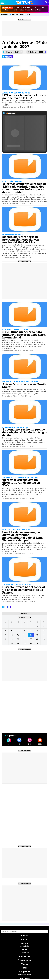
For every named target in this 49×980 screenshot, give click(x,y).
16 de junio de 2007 (35, 52)
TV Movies (25, 953)
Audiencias (24, 956)
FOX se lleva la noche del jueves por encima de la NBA (24, 97)
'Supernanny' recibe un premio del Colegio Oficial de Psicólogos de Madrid (24, 432)
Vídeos (25, 964)
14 (24, 635)
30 (37, 643)
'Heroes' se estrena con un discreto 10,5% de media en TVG (21, 483)
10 (44, 631)
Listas (25, 949)
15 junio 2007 (25, 14)
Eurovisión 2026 (24, 975)
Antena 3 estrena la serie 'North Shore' (24, 386)
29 (31, 643)
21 (24, 639)
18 (5, 639)
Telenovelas (25, 978)
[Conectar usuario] (47, 2)
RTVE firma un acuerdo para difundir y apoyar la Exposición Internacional (24, 335)
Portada (25, 935)
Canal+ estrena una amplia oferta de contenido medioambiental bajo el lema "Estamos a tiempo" (22, 536)
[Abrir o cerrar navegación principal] (2, 2)
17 (44, 635)
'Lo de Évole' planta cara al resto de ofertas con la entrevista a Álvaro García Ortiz (23, 9)
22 (31, 639)
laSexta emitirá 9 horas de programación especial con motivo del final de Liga (21, 240)
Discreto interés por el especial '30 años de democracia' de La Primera (24, 590)
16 (37, 635)
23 (37, 639)
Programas (24, 972)
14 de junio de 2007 (14, 52)
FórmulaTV (5, 14)
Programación (24, 960)
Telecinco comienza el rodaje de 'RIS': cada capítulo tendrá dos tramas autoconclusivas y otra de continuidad (24, 188)
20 (18, 639)
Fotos (25, 968)
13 (18, 635)
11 (5, 635)
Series (25, 943)
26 (12, 643)
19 (12, 639)
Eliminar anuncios (25, 20)
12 (12, 635)
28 (24, 643)
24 (44, 639)
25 (5, 643)
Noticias (15, 14)
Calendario (24, 946)
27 (18, 643)
